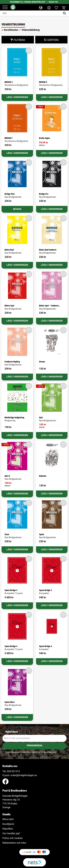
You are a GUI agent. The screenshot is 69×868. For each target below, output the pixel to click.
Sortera (53, 40)
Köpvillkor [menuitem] (8, 829)
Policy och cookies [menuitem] (12, 838)
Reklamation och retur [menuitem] (14, 843)
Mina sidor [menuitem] (8, 819)
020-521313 (13, 771)
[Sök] (65, 13)
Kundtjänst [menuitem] (8, 824)
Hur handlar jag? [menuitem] (11, 833)
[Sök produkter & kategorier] (31, 13)
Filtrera (19, 40)
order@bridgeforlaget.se (24, 775)
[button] (5, 7)
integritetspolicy (50, 752)
